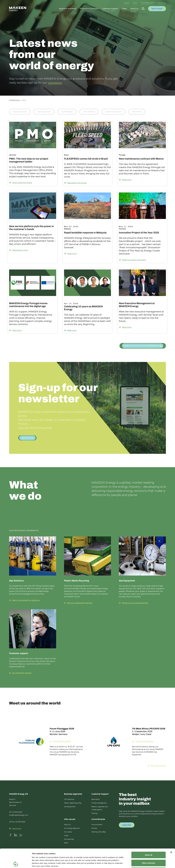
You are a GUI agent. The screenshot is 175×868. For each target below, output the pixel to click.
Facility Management (99, 803)
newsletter (55, 83)
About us (67, 825)
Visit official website (67, 741)
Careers (127, 3)
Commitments (97, 825)
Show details (128, 863)
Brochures (162, 3)
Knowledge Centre (148, 3)
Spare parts (96, 799)
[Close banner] (171, 833)
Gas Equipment (70, 807)
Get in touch (15, 828)
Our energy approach (72, 828)
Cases (124, 9)
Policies (94, 828)
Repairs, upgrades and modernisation (100, 808)
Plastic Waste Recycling (73, 803)
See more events (157, 766)
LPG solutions (89, 112)
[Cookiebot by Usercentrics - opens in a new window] (16, 863)
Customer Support (114, 112)
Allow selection (148, 844)
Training (94, 813)
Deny (149, 852)
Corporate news (20, 112)
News (135, 3)
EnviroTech (137, 112)
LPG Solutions (69, 799)
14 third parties (51, 853)
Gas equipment (44, 112)
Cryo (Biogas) (67, 112)
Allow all (149, 836)
